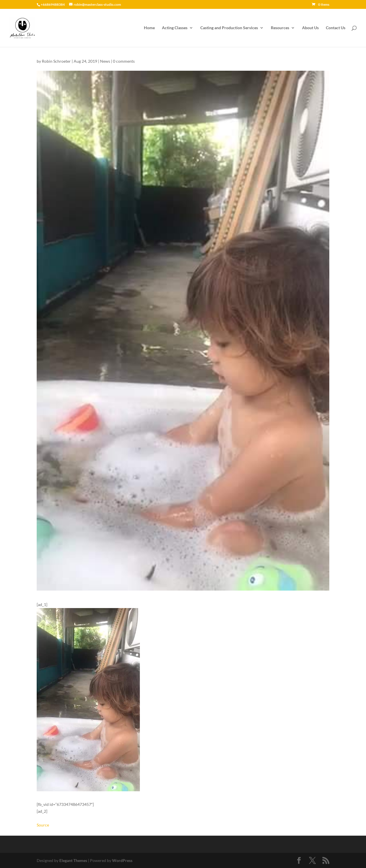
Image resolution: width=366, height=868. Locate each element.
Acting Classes (175, 28)
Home (149, 28)
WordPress (122, 860)
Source (43, 825)
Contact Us (336, 28)
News (105, 61)
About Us (310, 28)
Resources (280, 28)
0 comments (124, 61)
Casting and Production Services (229, 28)
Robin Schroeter (56, 61)
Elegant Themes (73, 860)
